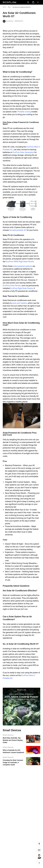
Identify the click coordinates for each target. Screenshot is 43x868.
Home (4, 7)
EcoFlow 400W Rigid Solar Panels (20, 262)
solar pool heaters (19, 303)
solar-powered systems (23, 266)
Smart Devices (8, 735)
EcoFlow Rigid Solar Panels (21, 288)
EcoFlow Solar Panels (12, 286)
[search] (28, 2)
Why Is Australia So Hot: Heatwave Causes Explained (13, 751)
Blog (9, 7)
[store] (33, 2)
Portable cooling (24, 112)
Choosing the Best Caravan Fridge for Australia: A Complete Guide (13, 762)
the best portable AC (18, 230)
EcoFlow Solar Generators (23, 152)
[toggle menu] (38, 2)
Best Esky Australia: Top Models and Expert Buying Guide (13, 740)
